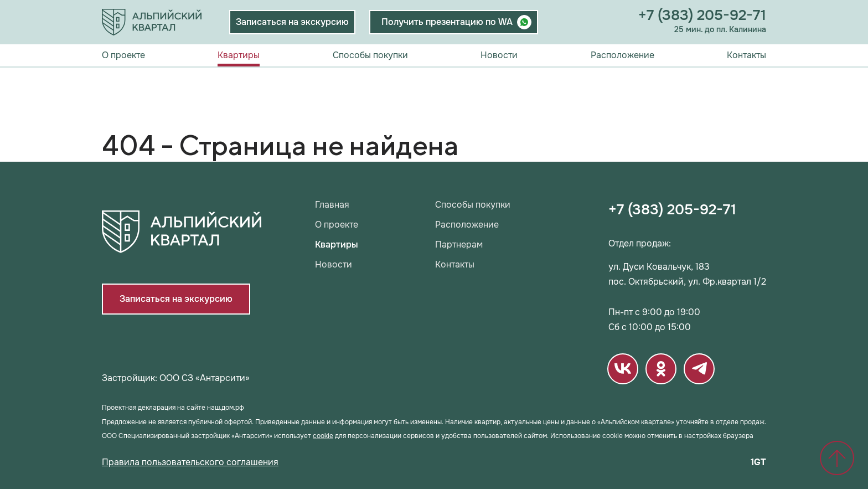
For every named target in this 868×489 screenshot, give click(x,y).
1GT (758, 462)
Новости (499, 55)
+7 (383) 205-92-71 (702, 16)
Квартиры (239, 55)
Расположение (622, 55)
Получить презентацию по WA (447, 22)
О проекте (123, 55)
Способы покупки (370, 55)
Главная (332, 205)
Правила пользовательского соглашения (190, 462)
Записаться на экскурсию (292, 22)
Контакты (746, 55)
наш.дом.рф (226, 408)
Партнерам (459, 245)
